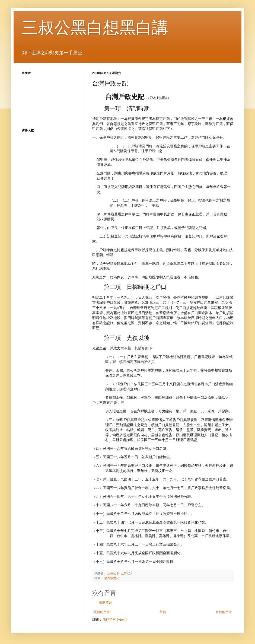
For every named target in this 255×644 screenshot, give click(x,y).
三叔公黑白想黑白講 (95, 28)
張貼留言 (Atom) (115, 620)
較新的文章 (102, 612)
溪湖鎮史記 (112, 578)
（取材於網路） (138, 98)
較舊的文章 (224, 612)
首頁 (163, 612)
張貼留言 (106, 602)
